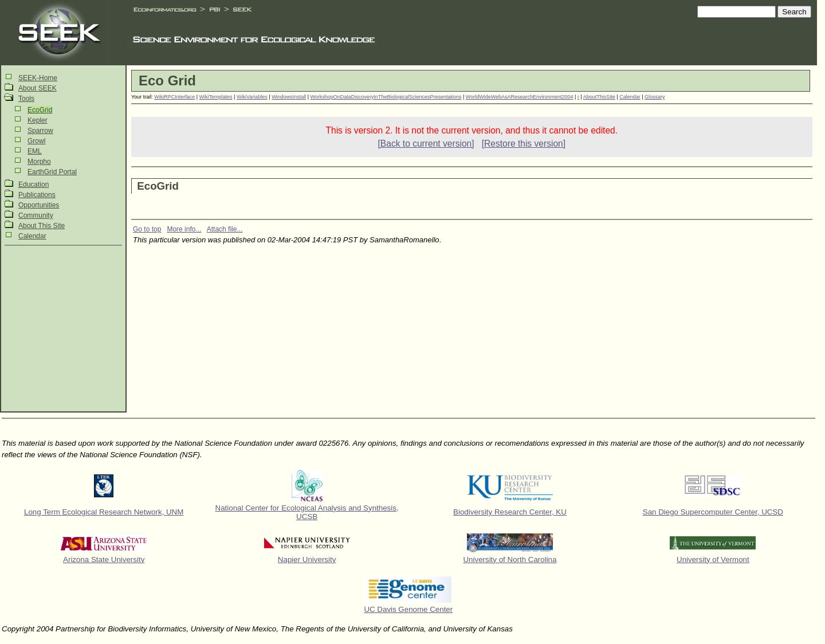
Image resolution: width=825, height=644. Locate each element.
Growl (36, 141)
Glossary (655, 97)
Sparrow (40, 131)
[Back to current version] (426, 144)
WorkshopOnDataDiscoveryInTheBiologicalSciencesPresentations (386, 97)
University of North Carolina (510, 559)
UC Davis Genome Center (408, 609)
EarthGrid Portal (52, 172)
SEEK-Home (38, 78)
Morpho (39, 162)
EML (35, 151)
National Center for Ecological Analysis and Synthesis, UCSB (307, 512)
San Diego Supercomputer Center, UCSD (713, 512)
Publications (37, 195)
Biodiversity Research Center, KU (510, 512)
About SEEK (38, 88)
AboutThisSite (599, 97)
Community (36, 215)
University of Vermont (713, 559)
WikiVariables (252, 97)
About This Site (42, 226)
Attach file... (225, 229)
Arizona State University (104, 559)
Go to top (147, 229)
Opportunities (39, 205)
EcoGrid (40, 110)
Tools (26, 99)
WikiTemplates (216, 97)
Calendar (32, 236)
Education (34, 184)
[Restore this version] (524, 144)
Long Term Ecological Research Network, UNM (104, 512)
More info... (184, 229)
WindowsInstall (289, 97)
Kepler (38, 120)
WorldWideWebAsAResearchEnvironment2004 (520, 97)
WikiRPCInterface (174, 97)
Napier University (307, 559)
